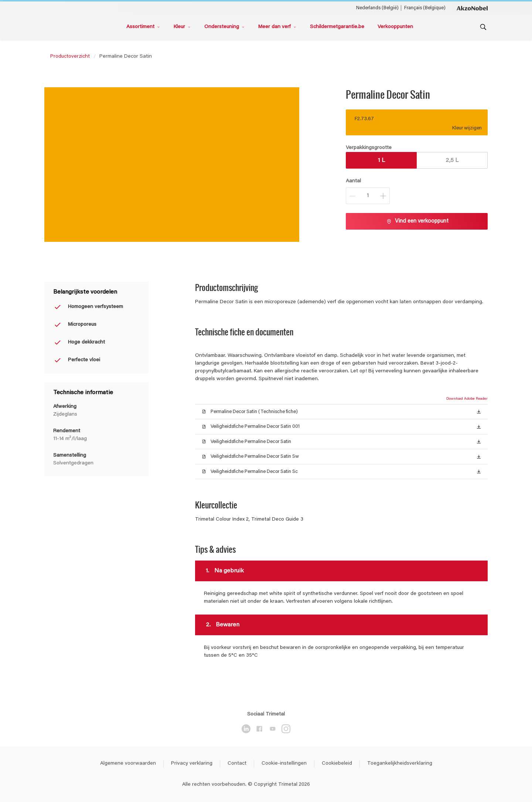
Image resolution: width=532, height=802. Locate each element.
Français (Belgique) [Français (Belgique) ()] (425, 8)
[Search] (483, 27)
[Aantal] (368, 196)
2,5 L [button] (452, 160)
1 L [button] (381, 160)
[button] (479, 411)
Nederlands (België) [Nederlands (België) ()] (377, 8)
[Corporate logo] (472, 8)
